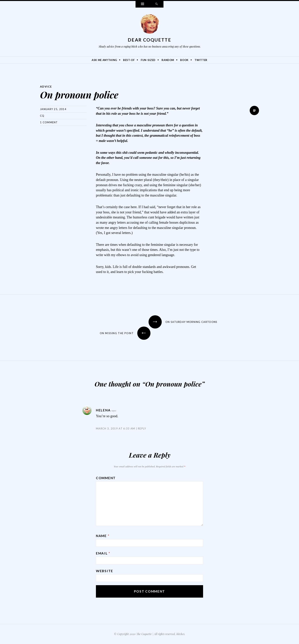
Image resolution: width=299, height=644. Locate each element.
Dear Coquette (149, 40)
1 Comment (49, 122)
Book (184, 60)
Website (105, 571)
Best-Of (129, 60)
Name (103, 536)
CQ (42, 116)
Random (168, 60)
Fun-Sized (148, 60)
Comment (106, 478)
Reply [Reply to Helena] (142, 428)
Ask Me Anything (104, 60)
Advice (46, 86)
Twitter (201, 60)
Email (103, 553)
